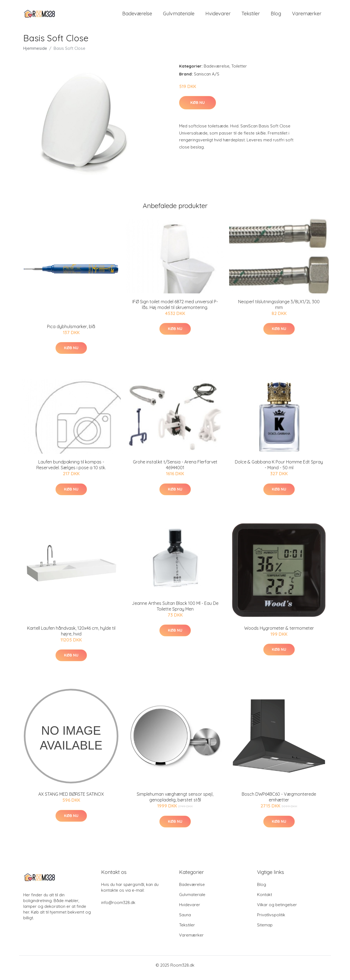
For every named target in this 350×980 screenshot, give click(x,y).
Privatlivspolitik (271, 920)
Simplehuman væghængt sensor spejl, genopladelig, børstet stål (175, 802)
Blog (276, 16)
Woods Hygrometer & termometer (279, 634)
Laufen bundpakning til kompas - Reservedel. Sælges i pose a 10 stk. (71, 470)
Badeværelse (137, 16)
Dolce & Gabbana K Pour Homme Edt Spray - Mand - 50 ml (279, 470)
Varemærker (307, 16)
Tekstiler (251, 16)
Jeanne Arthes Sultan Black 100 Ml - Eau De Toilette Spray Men (175, 612)
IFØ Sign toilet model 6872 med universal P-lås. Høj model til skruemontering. (175, 310)
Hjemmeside (35, 54)
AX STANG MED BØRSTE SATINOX (71, 800)
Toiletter (239, 72)
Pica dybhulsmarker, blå (71, 332)
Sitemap (265, 930)
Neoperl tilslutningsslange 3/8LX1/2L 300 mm (279, 310)
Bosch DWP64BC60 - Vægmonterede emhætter (279, 802)
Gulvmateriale (179, 16)
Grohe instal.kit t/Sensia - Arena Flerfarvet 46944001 (175, 470)
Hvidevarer (218, 16)
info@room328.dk (118, 908)
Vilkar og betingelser (277, 910)
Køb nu (198, 108)
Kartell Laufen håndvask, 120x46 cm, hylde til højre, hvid (71, 636)
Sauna (185, 920)
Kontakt (265, 900)
